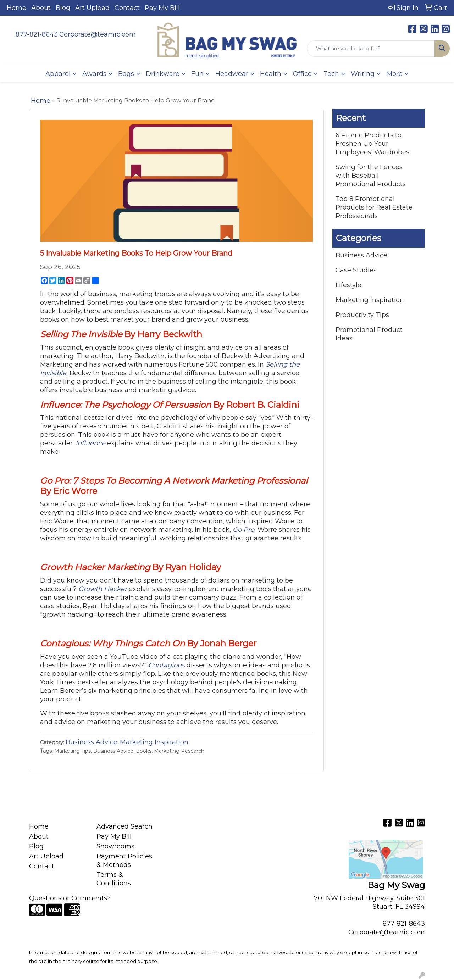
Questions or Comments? (70, 898)
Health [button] (271, 74)
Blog (63, 8)
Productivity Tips (362, 315)
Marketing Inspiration (154, 742)
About (41, 8)
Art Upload (92, 8)
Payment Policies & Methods (124, 861)
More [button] (394, 74)
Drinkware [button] (163, 74)
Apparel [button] (58, 74)
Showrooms (115, 846)
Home (16, 8)
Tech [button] (331, 74)
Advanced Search (124, 826)
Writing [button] (363, 74)
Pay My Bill (162, 8)
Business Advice (92, 742)
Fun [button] (197, 74)
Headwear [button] (232, 74)
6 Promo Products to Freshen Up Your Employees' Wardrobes (372, 144)
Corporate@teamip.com (98, 34)
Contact (127, 8)
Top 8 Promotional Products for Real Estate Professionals (374, 207)
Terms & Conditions (114, 879)
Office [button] (302, 74)
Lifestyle (348, 285)
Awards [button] (94, 74)
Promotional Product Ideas (369, 334)
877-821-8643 (37, 34)
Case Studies (356, 270)
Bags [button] (126, 74)
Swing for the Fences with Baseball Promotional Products (371, 176)
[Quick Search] (371, 49)
